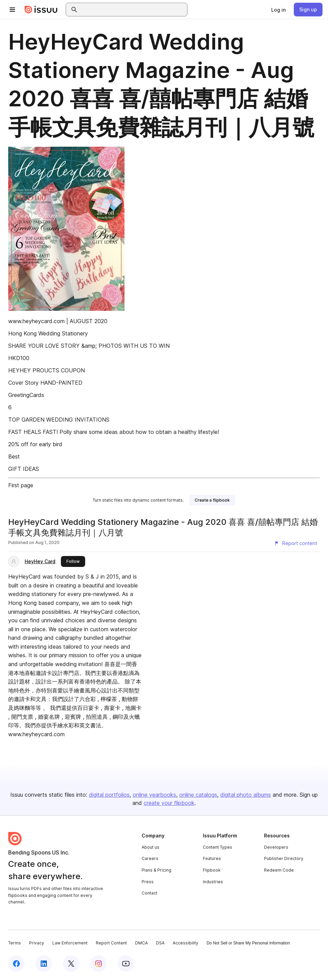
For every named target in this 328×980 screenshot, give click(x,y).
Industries (213, 882)
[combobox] (133, 10)
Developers (276, 847)
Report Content (111, 943)
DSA (160, 943)
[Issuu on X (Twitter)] (71, 964)
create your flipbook (169, 803)
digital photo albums (246, 795)
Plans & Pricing (156, 870)
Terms (15, 943)
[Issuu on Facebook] (16, 964)
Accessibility (186, 943)
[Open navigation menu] (12, 10)
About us (150, 847)
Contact (149, 893)
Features (212, 858)
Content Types (218, 847)
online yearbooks (154, 795)
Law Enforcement (70, 943)
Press (148, 882)
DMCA (141, 943)
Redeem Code (279, 870)
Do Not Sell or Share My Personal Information (248, 943)
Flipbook (212, 870)
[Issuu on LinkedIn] (44, 964)
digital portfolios (109, 795)
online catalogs (198, 795)
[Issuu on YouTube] (126, 964)
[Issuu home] (41, 10)
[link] (278, 10)
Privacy (37, 943)
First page (21, 485)
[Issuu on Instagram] (99, 964)
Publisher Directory (284, 858)
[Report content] (296, 543)
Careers (150, 858)
